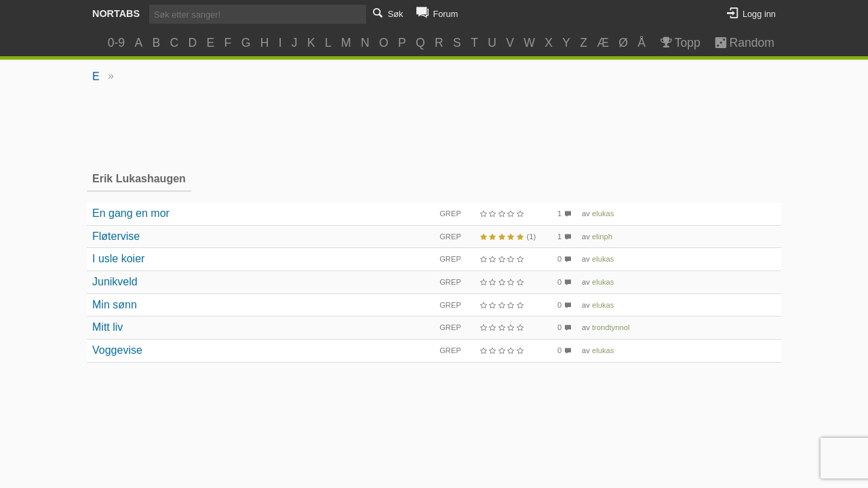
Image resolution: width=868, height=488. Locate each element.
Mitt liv (107, 327)
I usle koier (118, 259)
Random (738, 43)
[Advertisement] (434, 126)
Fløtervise (116, 236)
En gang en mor (131, 213)
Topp (679, 43)
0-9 (116, 43)
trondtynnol (611, 327)
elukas (603, 213)
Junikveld (115, 282)
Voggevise (117, 350)
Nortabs (116, 14)
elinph (602, 237)
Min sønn (115, 305)
